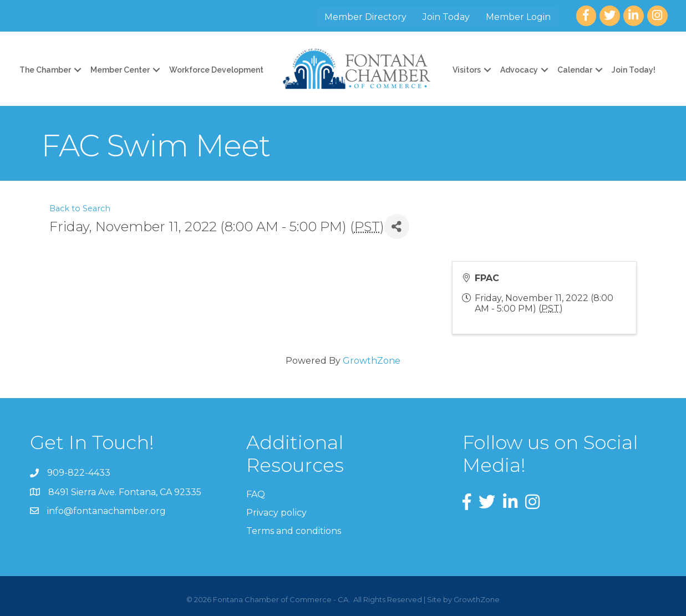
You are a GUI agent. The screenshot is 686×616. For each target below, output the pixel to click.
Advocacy (519, 70)
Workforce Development (216, 70)
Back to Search (80, 208)
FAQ (256, 494)
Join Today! (634, 70)
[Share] (397, 226)
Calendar (575, 70)
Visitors (467, 70)
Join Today (446, 17)
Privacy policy (276, 513)
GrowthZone (372, 361)
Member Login (518, 17)
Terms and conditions (294, 531)
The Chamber (45, 70)
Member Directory (365, 17)
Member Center (120, 70)
